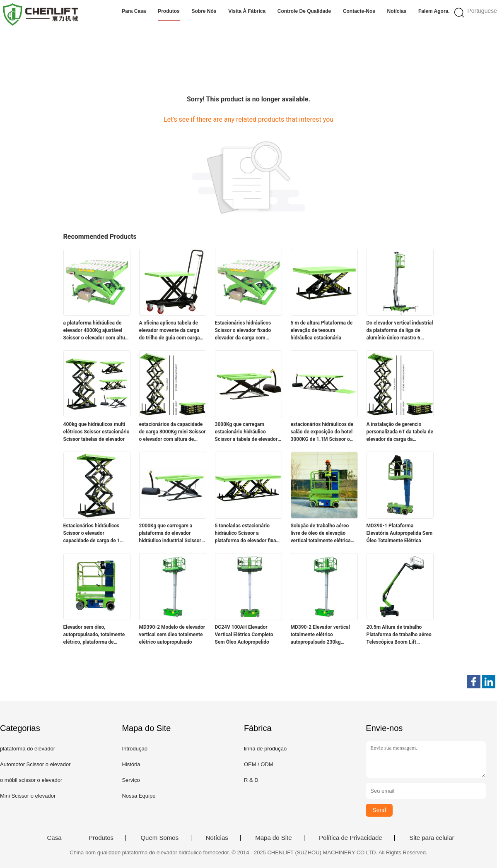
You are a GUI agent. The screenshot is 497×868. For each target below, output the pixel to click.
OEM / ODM (259, 764)
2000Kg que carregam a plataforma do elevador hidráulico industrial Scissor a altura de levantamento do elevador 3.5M (172, 534)
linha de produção (265, 749)
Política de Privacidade (351, 838)
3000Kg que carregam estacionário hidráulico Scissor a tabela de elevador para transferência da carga (246, 432)
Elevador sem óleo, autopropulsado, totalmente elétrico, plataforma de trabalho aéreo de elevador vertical (94, 635)
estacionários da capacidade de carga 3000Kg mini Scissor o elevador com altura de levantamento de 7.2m (173, 432)
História (131, 764)
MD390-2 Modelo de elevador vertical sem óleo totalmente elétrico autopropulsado (172, 635)
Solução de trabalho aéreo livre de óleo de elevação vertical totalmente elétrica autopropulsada (321, 534)
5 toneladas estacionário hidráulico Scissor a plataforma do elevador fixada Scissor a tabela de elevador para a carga (248, 534)
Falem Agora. (434, 11)
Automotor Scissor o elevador (35, 764)
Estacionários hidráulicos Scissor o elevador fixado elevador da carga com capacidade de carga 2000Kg (247, 331)
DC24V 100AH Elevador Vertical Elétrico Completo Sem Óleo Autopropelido (244, 635)
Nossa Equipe (139, 796)
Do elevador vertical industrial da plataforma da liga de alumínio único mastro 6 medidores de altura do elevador (400, 331)
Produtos (169, 11)
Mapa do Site (273, 838)
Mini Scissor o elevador (28, 796)
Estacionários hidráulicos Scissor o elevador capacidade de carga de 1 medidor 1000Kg (92, 534)
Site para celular (432, 838)
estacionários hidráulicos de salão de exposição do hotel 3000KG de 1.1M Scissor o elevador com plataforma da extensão (322, 432)
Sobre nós (204, 11)
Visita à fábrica (247, 11)
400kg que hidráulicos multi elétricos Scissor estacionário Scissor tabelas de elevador (97, 432)
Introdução (134, 749)
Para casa (134, 11)
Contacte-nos (359, 11)
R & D (251, 780)
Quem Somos (159, 838)
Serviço (131, 780)
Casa (54, 838)
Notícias (397, 11)
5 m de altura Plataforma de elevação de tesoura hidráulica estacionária (322, 330)
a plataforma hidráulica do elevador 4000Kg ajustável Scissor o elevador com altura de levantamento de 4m (97, 331)
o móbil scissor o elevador (31, 780)
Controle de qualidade (304, 11)
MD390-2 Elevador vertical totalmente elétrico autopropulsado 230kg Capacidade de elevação (320, 635)
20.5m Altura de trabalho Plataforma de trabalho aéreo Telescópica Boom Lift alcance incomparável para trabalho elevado (399, 635)
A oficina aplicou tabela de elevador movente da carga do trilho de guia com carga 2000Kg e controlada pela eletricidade (170, 331)
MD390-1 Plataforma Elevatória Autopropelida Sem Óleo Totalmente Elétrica (400, 533)
